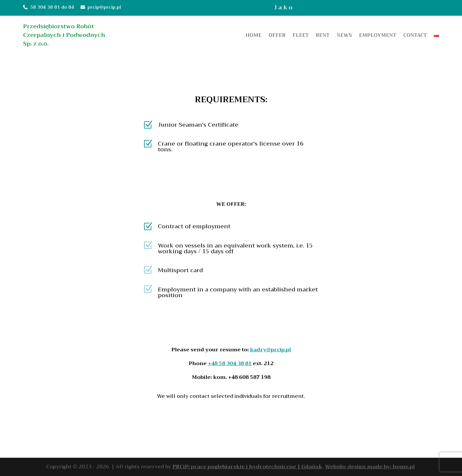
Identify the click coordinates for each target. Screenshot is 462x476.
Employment (378, 36)
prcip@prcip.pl (104, 7)
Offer (277, 36)
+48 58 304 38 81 (230, 363)
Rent (323, 36)
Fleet (301, 36)
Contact (415, 36)
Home (253, 36)
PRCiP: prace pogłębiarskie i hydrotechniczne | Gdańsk (247, 467)
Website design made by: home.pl (370, 467)
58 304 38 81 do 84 (52, 7)
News (344, 36)
